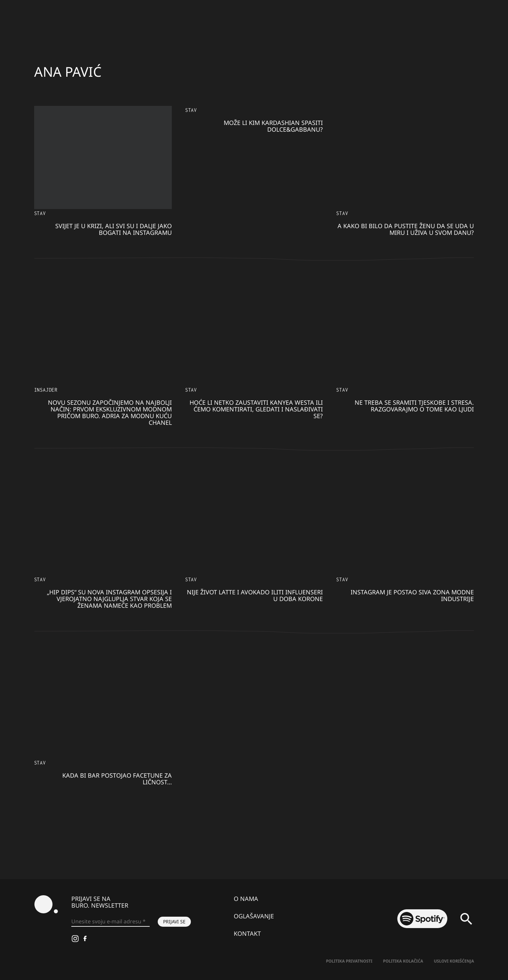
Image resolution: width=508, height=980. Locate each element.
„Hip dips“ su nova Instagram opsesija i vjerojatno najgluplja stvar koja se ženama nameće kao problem (109, 599)
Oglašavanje (254, 916)
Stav (40, 213)
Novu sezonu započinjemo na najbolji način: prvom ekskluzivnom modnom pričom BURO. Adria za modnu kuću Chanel (110, 412)
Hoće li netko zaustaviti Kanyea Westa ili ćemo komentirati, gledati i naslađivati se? (256, 409)
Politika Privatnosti (349, 961)
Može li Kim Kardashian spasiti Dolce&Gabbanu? (273, 126)
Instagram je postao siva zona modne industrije (412, 595)
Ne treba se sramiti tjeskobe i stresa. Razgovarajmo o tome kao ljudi (414, 406)
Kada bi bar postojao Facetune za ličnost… (117, 779)
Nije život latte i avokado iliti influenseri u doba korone (255, 595)
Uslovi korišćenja (454, 961)
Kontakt (247, 933)
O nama (246, 899)
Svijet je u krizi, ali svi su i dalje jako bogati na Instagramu (114, 229)
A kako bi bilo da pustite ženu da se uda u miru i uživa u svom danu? (406, 229)
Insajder (46, 390)
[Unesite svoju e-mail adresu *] (111, 922)
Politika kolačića (403, 961)
